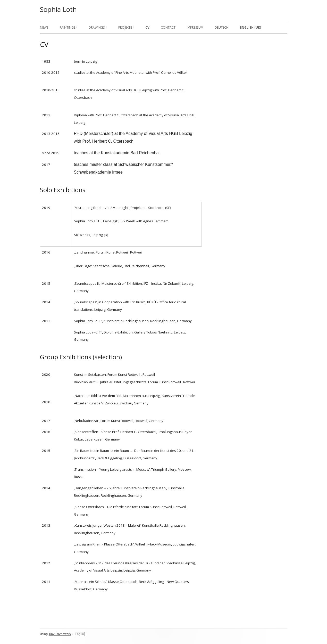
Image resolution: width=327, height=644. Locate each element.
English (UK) (250, 27)
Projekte (125, 27)
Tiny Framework (60, 634)
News (44, 27)
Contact (168, 27)
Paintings (67, 27)
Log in (80, 634)
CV (147, 27)
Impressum (195, 27)
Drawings (97, 27)
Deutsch (222, 27)
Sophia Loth (58, 9)
